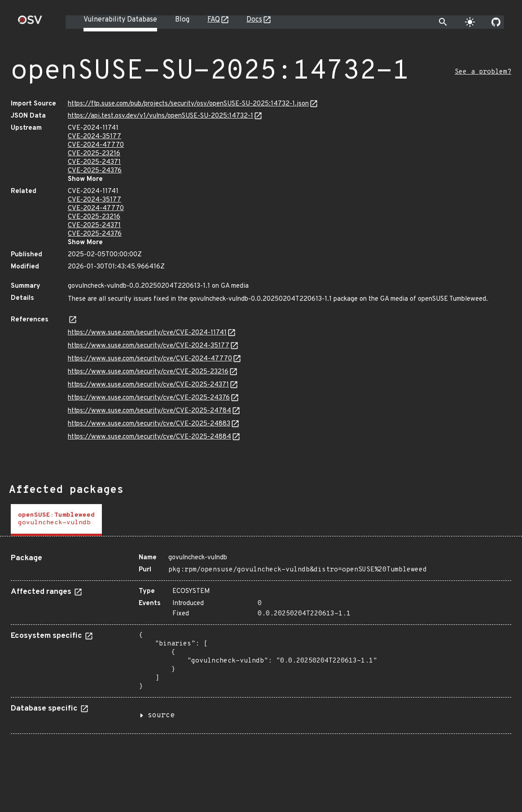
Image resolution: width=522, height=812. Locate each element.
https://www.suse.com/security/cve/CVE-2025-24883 (149, 424)
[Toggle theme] (470, 22)
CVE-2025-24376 (95, 171)
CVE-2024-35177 (94, 137)
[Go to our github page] (496, 22)
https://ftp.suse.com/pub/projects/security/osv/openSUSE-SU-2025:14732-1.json (188, 104)
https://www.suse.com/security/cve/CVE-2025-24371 (148, 385)
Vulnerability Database (120, 20)
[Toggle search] (443, 22)
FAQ (214, 20)
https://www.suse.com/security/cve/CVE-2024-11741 (147, 333)
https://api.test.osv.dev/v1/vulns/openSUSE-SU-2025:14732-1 (160, 116)
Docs (254, 20)
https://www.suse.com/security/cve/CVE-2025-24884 (149, 437)
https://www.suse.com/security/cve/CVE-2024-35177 (149, 346)
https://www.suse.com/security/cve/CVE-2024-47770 (150, 359)
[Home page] (30, 23)
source (161, 715)
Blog (182, 20)
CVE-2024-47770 (96, 145)
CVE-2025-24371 (94, 162)
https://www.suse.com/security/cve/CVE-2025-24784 (149, 411)
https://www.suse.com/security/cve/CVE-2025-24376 (149, 398)
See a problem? (483, 72)
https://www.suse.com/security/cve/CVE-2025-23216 (148, 372)
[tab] (56, 520)
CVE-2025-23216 (94, 154)
